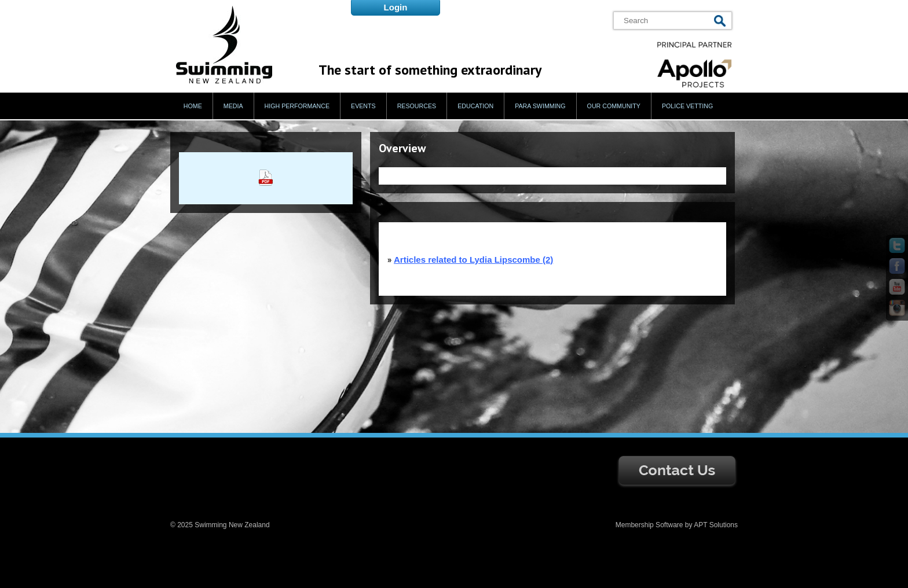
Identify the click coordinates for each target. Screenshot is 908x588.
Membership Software (649, 525)
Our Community (614, 106)
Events (363, 106)
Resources (417, 106)
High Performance (297, 106)
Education (475, 106)
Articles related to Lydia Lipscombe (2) (473, 260)
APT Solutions (716, 525)
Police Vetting (687, 106)
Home (193, 106)
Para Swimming (540, 106)
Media (233, 106)
